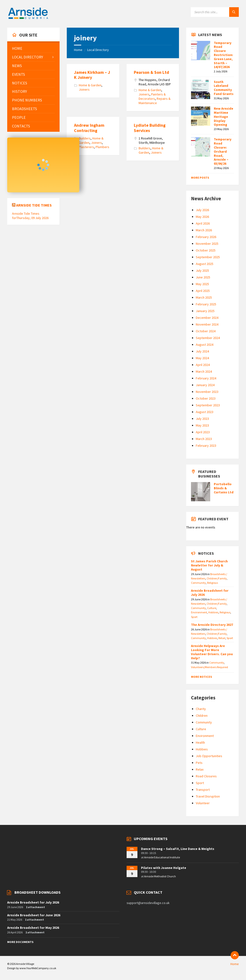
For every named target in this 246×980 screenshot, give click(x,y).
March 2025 (204, 297)
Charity (201, 709)
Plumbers (102, 147)
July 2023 (202, 419)
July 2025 (202, 270)
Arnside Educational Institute (162, 857)
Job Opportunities (209, 756)
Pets (199, 763)
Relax (200, 769)
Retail (222, 638)
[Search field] (215, 12)
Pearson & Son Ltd (151, 72)
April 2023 (203, 432)
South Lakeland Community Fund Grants (224, 88)
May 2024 (202, 358)
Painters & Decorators (152, 96)
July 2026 (202, 210)
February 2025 (206, 304)
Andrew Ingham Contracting (89, 128)
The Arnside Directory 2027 (212, 625)
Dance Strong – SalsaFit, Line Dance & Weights (178, 849)
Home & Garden (90, 85)
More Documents (20, 942)
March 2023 (204, 439)
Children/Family (217, 578)
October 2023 (206, 398)
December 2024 (207, 318)
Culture (212, 608)
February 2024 (206, 378)
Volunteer (203, 803)
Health (200, 742)
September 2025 (208, 257)
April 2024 (203, 365)
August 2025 (205, 264)
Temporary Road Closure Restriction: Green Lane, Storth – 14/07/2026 (223, 55)
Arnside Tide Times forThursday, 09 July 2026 (30, 216)
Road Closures (206, 776)
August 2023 (205, 412)
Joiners (84, 89)
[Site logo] (28, 18)
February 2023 (206, 446)
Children (202, 716)
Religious (212, 583)
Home (78, 50)
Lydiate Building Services (150, 128)
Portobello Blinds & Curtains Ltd (224, 488)
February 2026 (206, 237)
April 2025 (203, 291)
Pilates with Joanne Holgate (164, 868)
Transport (203, 790)
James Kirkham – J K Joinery (92, 75)
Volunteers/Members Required (209, 667)
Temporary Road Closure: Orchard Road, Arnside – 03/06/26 (223, 151)
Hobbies (213, 612)
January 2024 (205, 385)
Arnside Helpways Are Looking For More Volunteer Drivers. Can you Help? (212, 652)
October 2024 (206, 331)
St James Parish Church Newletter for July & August (209, 565)
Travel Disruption (208, 796)
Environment (199, 612)
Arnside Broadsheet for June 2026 (34, 915)
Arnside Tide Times (34, 205)
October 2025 (206, 250)
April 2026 (203, 223)
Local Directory (98, 50)
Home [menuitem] (235, 964)
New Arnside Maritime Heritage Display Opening (224, 116)
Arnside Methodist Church (160, 876)
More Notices (201, 677)
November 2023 (207, 392)
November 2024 (207, 324)
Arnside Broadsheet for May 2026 (33, 928)
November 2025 (207, 244)
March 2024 (204, 371)
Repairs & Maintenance (155, 101)
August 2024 (205, 345)
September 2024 (208, 338)
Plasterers (86, 147)
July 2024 (202, 351)
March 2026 (204, 230)
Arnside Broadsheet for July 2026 (210, 593)
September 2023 (208, 405)
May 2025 (202, 284)
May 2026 (202, 217)
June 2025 (203, 277)
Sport (194, 617)
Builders (85, 138)
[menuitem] (33, 48)
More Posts (200, 178)
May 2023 (202, 425)
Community (198, 583)
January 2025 (205, 311)
